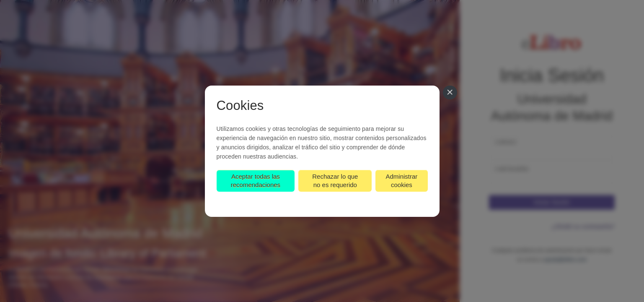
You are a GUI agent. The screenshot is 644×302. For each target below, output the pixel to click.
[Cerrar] (450, 93)
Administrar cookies (401, 181)
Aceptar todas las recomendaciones (256, 181)
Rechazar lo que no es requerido (335, 181)
